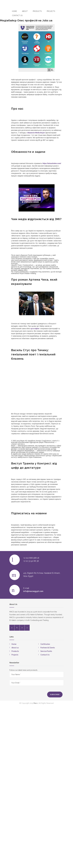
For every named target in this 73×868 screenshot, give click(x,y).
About (25, 11)
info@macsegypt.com (33, 591)
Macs (36, 703)
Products (37, 11)
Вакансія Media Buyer (36, 133)
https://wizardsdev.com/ (52, 163)
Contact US (17, 15)
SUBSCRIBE (55, 695)
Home (14, 11)
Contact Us (45, 655)
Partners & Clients (48, 648)
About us (15, 648)
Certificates (45, 644)
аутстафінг (35, 329)
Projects (51, 11)
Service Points (46, 651)
